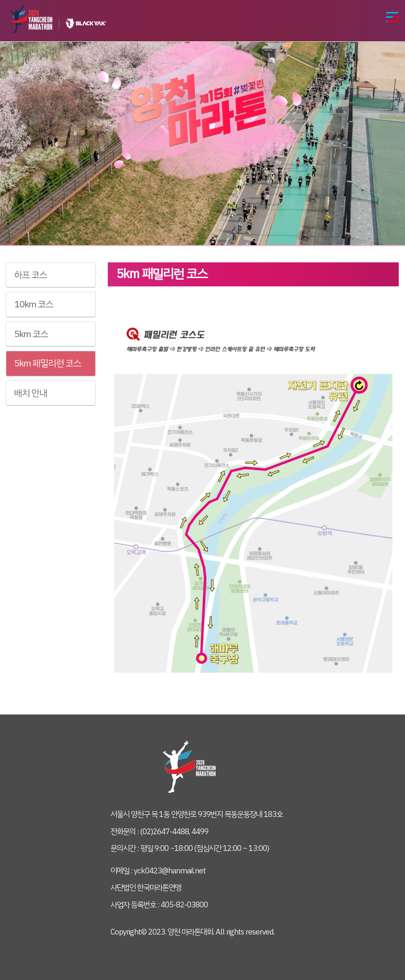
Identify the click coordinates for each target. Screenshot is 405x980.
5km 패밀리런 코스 (48, 363)
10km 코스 (34, 304)
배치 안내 (31, 393)
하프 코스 (31, 275)
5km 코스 (31, 334)
